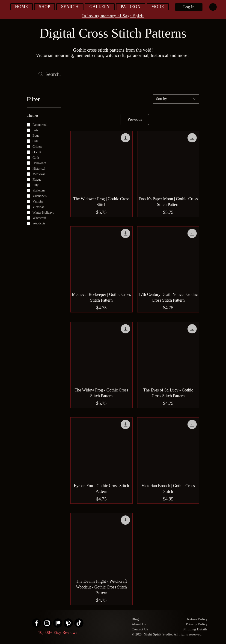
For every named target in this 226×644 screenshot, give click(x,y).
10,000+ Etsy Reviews (58, 632)
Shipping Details (195, 629)
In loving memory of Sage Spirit (113, 16)
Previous (135, 119)
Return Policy (197, 619)
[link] (213, 7)
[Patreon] (58, 623)
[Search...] (113, 74)
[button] (45, 7)
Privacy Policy (197, 624)
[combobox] (176, 99)
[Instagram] (47, 623)
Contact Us (140, 629)
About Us (139, 624)
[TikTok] (79, 623)
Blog (135, 619)
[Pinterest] (68, 623)
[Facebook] (36, 623)
